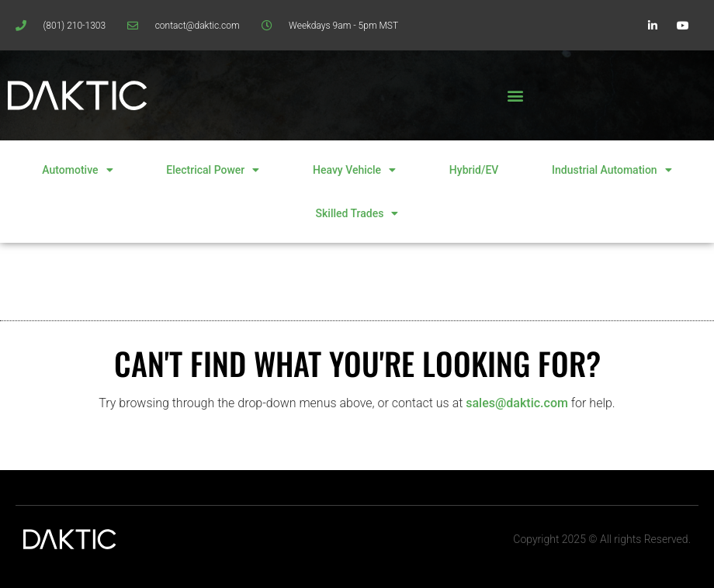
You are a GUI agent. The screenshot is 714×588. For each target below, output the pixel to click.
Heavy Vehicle (354, 170)
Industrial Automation (612, 170)
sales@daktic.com (517, 403)
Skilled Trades (357, 213)
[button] (515, 96)
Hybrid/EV (474, 170)
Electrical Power (213, 170)
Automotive (77, 170)
